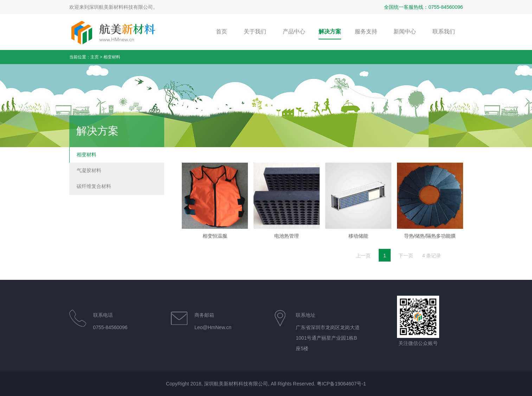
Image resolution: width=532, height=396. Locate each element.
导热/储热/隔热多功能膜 (430, 241)
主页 (95, 57)
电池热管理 (287, 241)
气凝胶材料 (89, 170)
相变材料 (112, 57)
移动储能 (358, 241)
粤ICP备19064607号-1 (341, 384)
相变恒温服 (215, 241)
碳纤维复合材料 (94, 186)
